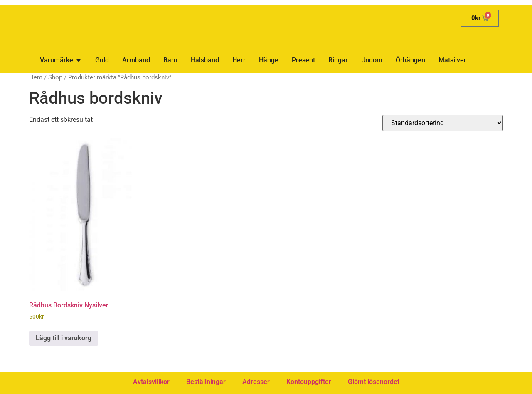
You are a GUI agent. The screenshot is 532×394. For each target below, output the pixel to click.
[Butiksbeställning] (443, 123)
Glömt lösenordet (374, 382)
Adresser (256, 382)
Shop (55, 77)
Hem (36, 77)
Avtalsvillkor (151, 382)
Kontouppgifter (309, 382)
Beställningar (206, 382)
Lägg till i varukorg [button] (64, 338)
